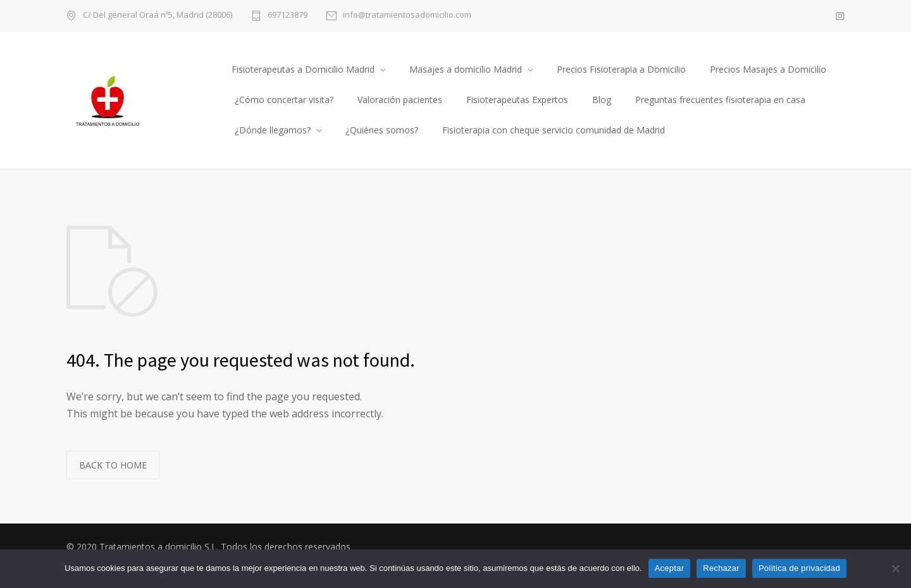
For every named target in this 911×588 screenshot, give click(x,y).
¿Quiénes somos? (382, 130)
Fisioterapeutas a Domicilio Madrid (303, 69)
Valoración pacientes (400, 100)
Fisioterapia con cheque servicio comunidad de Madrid (554, 130)
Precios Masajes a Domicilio (768, 69)
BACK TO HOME (113, 465)
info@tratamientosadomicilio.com (407, 15)
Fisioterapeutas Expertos (517, 100)
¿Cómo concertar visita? (284, 100)
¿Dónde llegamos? (273, 130)
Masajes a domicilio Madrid (466, 69)
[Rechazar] (895, 568)
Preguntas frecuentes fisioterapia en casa (720, 100)
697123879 (288, 15)
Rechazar (721, 568)
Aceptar (670, 568)
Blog (602, 100)
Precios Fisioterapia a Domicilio (621, 69)
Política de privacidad (799, 568)
